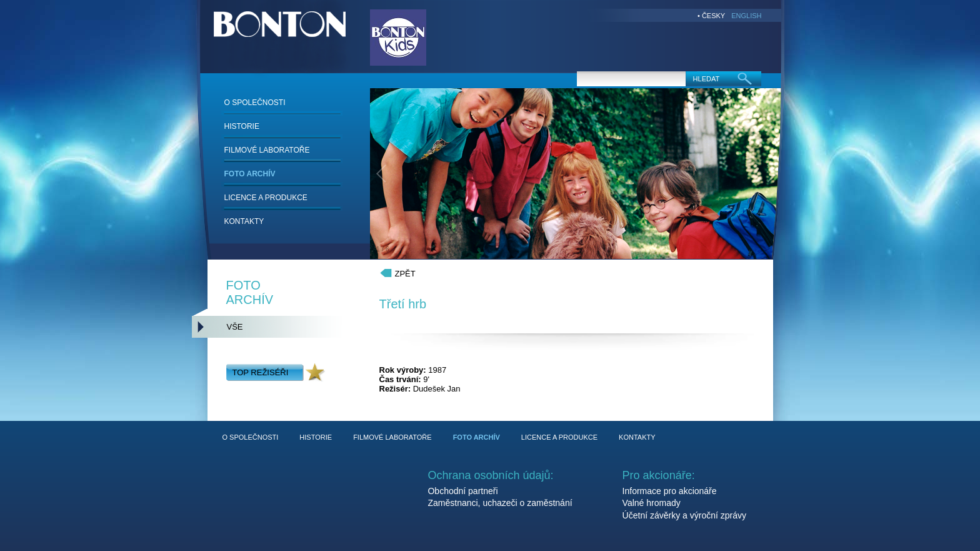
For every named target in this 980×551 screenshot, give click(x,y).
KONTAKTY (244, 221)
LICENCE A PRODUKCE (266, 198)
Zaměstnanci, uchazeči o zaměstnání (500, 503)
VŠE (235, 327)
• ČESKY (711, 16)
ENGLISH (746, 16)
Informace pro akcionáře (670, 491)
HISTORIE (242, 126)
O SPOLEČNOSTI (255, 103)
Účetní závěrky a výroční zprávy (684, 515)
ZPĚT (405, 274)
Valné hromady (652, 503)
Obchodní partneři (462, 491)
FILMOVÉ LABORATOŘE (267, 150)
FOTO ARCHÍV (250, 174)
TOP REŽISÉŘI (261, 372)
